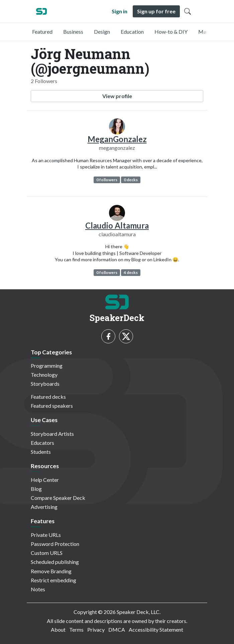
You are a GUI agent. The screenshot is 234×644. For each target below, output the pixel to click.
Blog (36, 489)
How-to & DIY (171, 32)
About (58, 629)
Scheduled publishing (55, 562)
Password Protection (55, 544)
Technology (44, 375)
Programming (47, 366)
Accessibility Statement (156, 629)
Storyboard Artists (52, 434)
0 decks (131, 180)
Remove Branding (51, 571)
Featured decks (48, 397)
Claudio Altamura (117, 225)
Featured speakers (52, 406)
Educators (42, 443)
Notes (38, 589)
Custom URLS (47, 553)
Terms (76, 629)
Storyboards (45, 384)
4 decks (131, 272)
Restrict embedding (53, 580)
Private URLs (46, 535)
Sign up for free (156, 11)
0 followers (107, 180)
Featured (42, 32)
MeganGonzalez (117, 139)
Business (73, 32)
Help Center (45, 480)
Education (132, 32)
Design (102, 32)
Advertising (44, 507)
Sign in (120, 11)
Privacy (96, 629)
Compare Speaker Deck (58, 498)
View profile (117, 96)
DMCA (117, 629)
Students (41, 452)
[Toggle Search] (188, 11)
